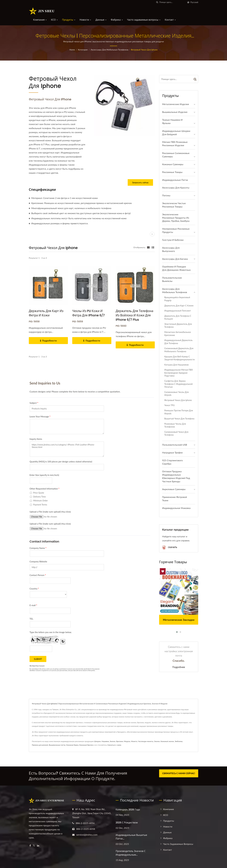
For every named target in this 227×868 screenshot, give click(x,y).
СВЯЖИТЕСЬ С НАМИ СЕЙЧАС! (179, 773)
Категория (83, 50)
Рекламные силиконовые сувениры (176, 155)
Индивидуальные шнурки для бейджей (176, 133)
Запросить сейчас (140, 182)
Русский (194, 2)
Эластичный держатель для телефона (178, 325)
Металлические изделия (176, 104)
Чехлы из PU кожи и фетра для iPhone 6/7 (89, 313)
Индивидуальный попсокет (178, 311)
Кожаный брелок (86, 745)
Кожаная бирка (72, 745)
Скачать (170, 547)
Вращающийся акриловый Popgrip (177, 299)
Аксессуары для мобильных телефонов (110, 50)
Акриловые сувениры (174, 489)
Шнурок (97, 741)
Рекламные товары (172, 172)
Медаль (127, 741)
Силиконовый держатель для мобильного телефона (179, 350)
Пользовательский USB (175, 445)
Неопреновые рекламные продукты (176, 230)
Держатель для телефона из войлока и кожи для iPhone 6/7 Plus (135, 315)
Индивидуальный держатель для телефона (178, 342)
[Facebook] (30, 846)
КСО (54, 20)
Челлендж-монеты (146, 741)
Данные (101, 20)
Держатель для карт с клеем (179, 306)
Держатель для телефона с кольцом (178, 317)
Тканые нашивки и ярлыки (172, 121)
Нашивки (105, 741)
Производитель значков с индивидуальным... (131, 853)
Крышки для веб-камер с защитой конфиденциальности (180, 358)
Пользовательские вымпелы (172, 279)
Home (72, 50)
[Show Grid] (148, 247)
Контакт (170, 20)
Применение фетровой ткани (175, 499)
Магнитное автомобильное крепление (178, 334)
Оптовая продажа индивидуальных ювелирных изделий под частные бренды (176, 476)
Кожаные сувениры (173, 164)
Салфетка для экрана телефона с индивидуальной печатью (178, 384)
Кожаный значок (167, 741)
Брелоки (120, 741)
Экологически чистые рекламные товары (174, 205)
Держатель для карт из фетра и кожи (46, 313)
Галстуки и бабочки (173, 240)
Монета (134, 741)
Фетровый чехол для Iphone (144, 50)
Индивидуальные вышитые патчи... (131, 837)
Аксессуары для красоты (176, 188)
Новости (85, 20)
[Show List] (153, 247)
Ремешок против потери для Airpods (179, 412)
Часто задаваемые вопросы (144, 20)
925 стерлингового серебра (172, 462)
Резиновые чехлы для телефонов (175, 425)
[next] (152, 234)
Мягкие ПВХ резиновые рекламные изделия (175, 144)
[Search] (172, 2)
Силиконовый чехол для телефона (176, 433)
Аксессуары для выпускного (171, 249)
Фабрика (117, 20)
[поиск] (157, 2)
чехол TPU (169, 405)
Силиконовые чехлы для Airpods (176, 394)
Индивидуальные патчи (175, 180)
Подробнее (179, 667)
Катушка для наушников (176, 365)
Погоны (166, 195)
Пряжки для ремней (40, 745)
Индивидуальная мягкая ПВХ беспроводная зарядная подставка (179, 373)
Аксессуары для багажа (175, 259)
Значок (113, 741)
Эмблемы (179, 741)
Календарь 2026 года (128, 810)
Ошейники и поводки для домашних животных (176, 268)
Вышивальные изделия (175, 112)
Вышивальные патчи (57, 745)
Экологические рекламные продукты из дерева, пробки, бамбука (176, 218)
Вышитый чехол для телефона (179, 419)
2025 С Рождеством (127, 823)
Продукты (69, 20)
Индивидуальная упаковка (176, 508)
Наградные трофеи (172, 452)
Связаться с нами (114, 745)
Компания (40, 20)
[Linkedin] (38, 846)
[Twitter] (34, 846)
